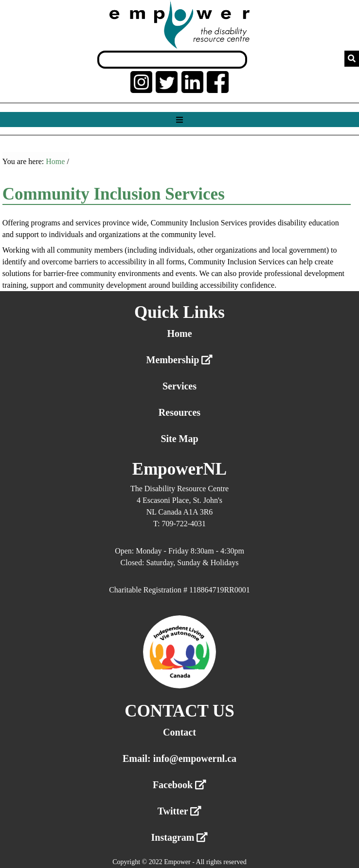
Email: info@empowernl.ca (179, 758)
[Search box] (172, 60)
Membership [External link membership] (180, 360)
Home (55, 161)
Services (179, 386)
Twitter (180, 811)
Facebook (179, 785)
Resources (179, 412)
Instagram (180, 837)
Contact (179, 732)
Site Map (179, 439)
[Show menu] (179, 120)
